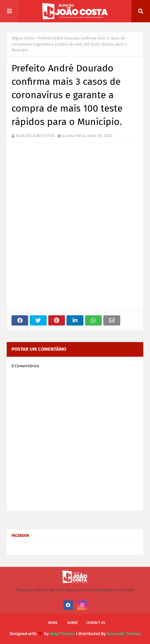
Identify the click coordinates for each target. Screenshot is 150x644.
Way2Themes (62, 634)
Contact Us (96, 623)
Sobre (73, 623)
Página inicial (23, 38)
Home (53, 623)
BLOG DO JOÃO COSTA (35, 136)
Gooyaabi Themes (124, 634)
